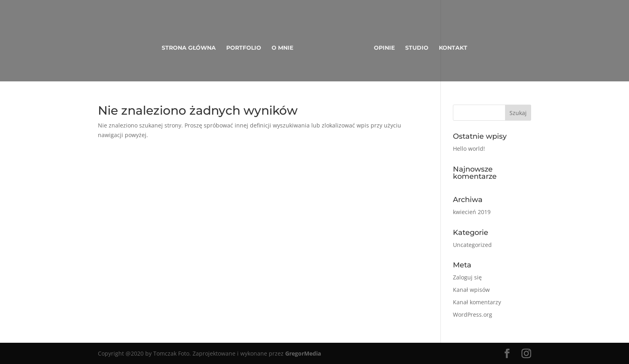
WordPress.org (473, 314)
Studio (417, 48)
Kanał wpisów (471, 290)
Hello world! (469, 149)
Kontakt (453, 48)
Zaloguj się (467, 277)
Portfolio (244, 48)
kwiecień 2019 (472, 212)
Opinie (384, 48)
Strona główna (189, 48)
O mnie (282, 48)
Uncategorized (472, 245)
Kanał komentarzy (477, 302)
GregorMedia (303, 353)
